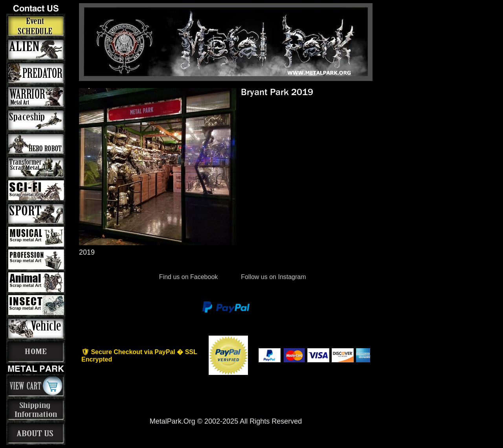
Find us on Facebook (188, 277)
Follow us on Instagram (273, 277)
